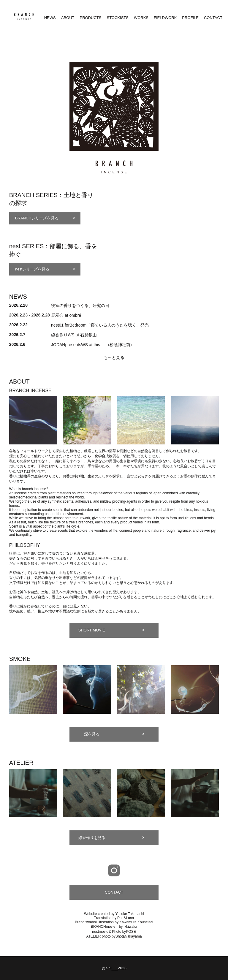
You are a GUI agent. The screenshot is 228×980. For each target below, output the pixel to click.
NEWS (50, 18)
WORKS (141, 18)
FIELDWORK (165, 18)
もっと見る (114, 357)
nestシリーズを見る (32, 269)
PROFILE (190, 18)
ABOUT (68, 18)
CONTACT (213, 18)
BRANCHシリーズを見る (37, 218)
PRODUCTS (91, 18)
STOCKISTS (117, 18)
